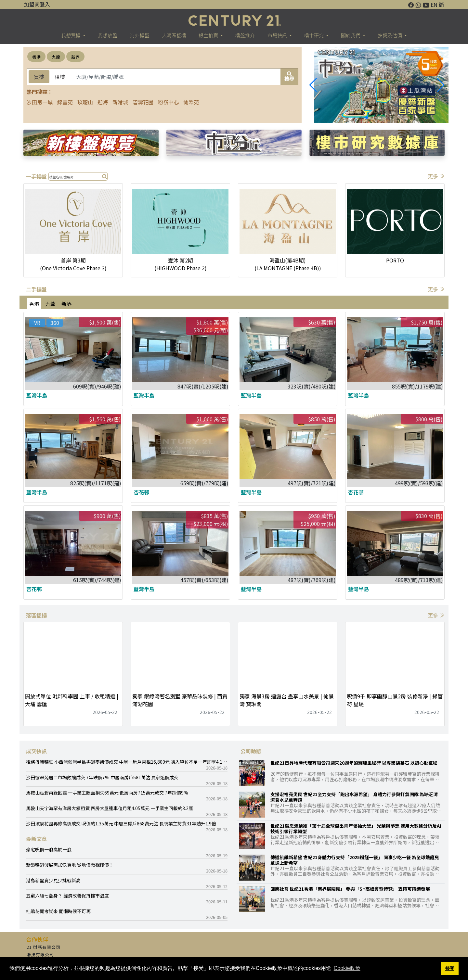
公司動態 (251, 751)
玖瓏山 (85, 102)
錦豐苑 (65, 102)
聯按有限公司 (40, 955)
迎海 (103, 102)
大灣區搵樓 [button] (174, 35)
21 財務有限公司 (44, 947)
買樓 (39, 77)
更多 (436, 176)
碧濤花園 (143, 102)
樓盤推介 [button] (245, 35)
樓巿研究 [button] (314, 35)
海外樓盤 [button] (140, 35)
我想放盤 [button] (108, 35)
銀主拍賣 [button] (209, 35)
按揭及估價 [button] (390, 35)
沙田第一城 (40, 102)
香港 (36, 57)
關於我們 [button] (351, 35)
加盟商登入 (37, 4)
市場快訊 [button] (278, 35)
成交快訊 (36, 751)
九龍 (56, 57)
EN (434, 5)
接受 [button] (450, 968)
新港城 (120, 102)
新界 (75, 57)
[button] (441, 85)
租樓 (60, 77)
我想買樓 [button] (71, 35)
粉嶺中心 (168, 102)
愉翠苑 (191, 102)
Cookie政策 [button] (347, 968)
